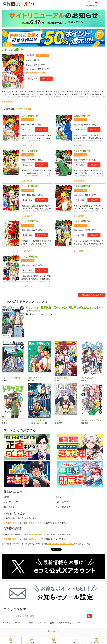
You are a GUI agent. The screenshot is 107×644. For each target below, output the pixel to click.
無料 (52, 623)
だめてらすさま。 (62, 378)
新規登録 (89, 4)
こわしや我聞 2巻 (82, 116)
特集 (31, 623)
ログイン (96, 4)
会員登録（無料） (11, 523)
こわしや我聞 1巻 (30, 116)
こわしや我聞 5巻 (30, 186)
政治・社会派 (9, 507)
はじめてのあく (87, 378)
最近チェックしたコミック (70, 623)
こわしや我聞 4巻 (82, 151)
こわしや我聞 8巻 (82, 221)
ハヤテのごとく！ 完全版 (91, 420)
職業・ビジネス (62, 502)
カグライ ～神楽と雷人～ (38, 420)
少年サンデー (39, 65)
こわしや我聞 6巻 (82, 186)
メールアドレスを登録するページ (61, 544)
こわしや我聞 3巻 (30, 151)
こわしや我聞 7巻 (30, 221)
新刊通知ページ (35, 535)
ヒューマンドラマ (11, 502)
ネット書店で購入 (63, 507)
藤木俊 (37, 60)
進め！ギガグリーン (36, 378)
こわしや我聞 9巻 (30, 257)
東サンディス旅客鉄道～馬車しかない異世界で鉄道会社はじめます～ (14, 378)
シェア (46, 549)
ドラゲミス (6, 420)
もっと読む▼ (7, 102)
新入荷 (7, 623)
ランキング (20, 623)
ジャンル (42, 623)
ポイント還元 (43, 55)
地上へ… (58, 420)
